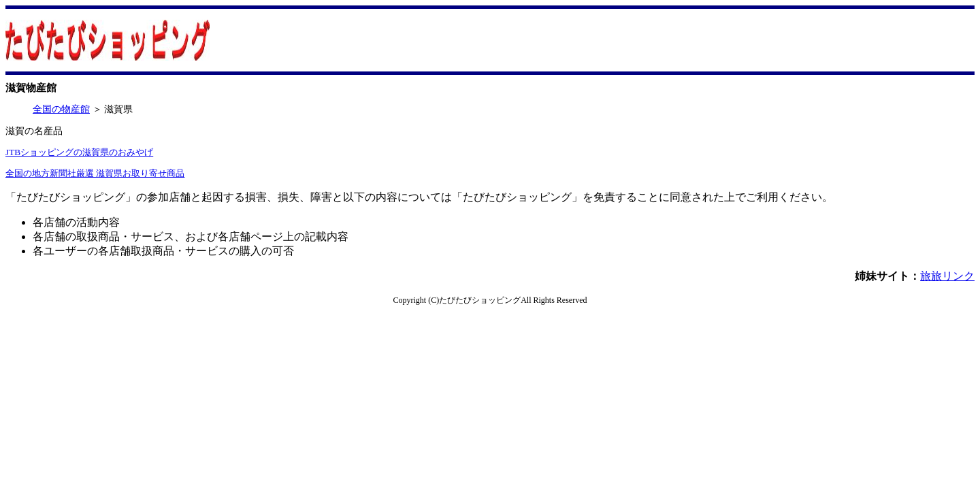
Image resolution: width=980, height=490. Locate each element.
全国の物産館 (61, 109)
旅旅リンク (947, 276)
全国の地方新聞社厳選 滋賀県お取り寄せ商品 (95, 173)
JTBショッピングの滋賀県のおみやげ (79, 152)
